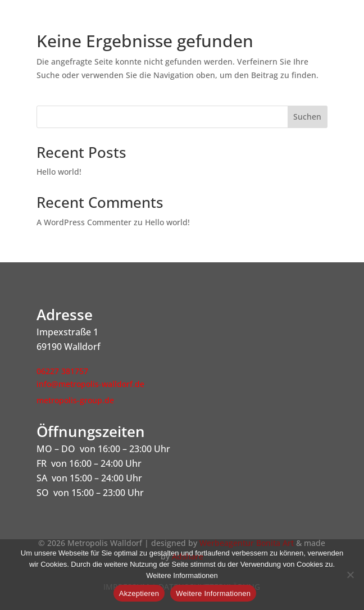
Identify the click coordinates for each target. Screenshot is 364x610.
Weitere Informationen (213, 593)
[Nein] (350, 575)
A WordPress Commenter (84, 222)
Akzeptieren (139, 593)
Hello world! (59, 172)
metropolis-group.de (75, 400)
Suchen (307, 117)
